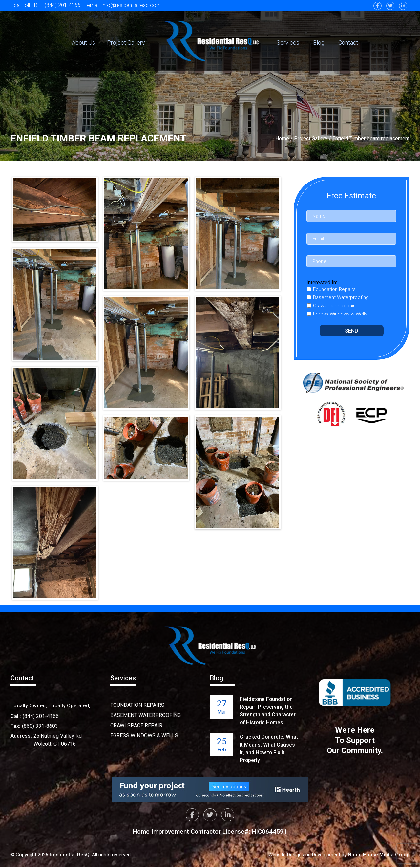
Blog (319, 43)
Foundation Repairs (137, 705)
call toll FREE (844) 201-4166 (47, 5)
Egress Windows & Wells (144, 736)
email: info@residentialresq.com (124, 5)
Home (282, 138)
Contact (348, 43)
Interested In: (322, 282)
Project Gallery (126, 43)
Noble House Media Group (379, 855)
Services (288, 43)
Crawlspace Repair (136, 725)
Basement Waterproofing (146, 715)
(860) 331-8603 (40, 726)
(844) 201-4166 (41, 716)
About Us (84, 43)
